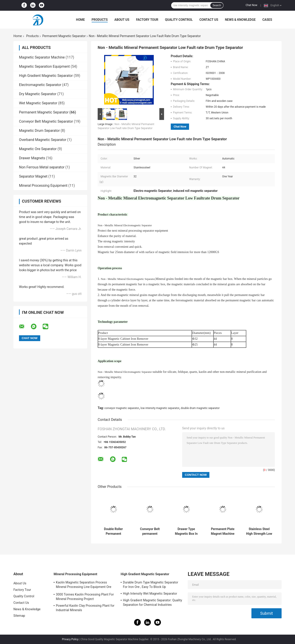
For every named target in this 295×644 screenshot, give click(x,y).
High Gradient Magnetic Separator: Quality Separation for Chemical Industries (153, 602)
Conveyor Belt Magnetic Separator (46, 121)
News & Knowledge (240, 20)
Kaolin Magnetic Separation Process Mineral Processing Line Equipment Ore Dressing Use (84, 585)
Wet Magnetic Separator (38, 103)
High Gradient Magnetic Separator (46, 76)
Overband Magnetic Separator (43, 140)
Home (80, 20)
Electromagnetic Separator (40, 85)
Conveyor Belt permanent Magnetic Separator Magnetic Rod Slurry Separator (150, 531)
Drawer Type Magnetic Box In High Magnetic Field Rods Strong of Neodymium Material (186, 531)
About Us (122, 20)
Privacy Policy (70, 639)
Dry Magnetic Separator (38, 94)
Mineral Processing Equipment (43, 186)
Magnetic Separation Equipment (44, 66)
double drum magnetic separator (200, 408)
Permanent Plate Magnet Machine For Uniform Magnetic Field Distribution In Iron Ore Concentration (223, 531)
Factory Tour (147, 20)
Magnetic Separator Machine (42, 57)
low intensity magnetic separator (160, 408)
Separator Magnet (33, 176)
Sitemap (19, 616)
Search (217, 5)
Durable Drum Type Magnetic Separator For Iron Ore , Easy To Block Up (151, 585)
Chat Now (251, 5)
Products (100, 20)
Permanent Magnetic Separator (64, 36)
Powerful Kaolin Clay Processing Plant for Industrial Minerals (85, 608)
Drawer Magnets (32, 158)
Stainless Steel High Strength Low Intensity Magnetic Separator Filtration (259, 531)
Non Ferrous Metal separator (42, 167)
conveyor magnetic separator (122, 408)
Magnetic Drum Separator (39, 131)
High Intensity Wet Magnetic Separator (150, 594)
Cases (267, 20)
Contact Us (209, 20)
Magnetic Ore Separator (38, 149)
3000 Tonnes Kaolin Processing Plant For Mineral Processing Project (85, 597)
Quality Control (179, 20)
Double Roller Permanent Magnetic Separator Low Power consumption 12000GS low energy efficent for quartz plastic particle (113, 531)
